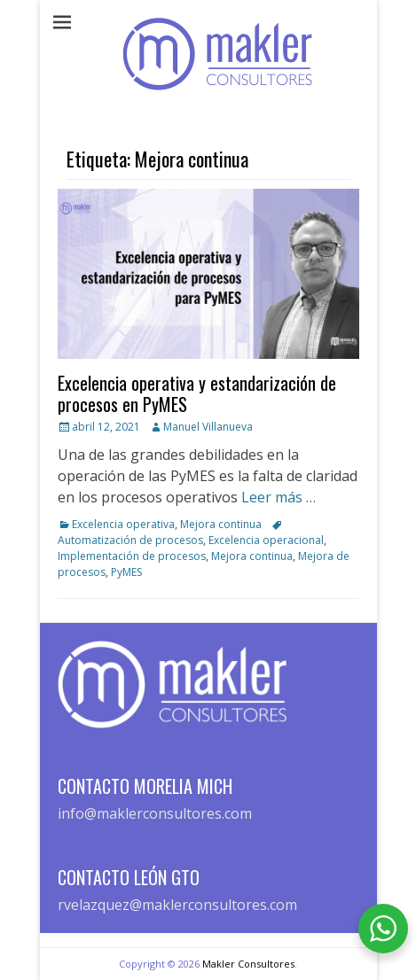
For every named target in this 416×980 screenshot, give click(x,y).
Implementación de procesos (132, 556)
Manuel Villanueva (208, 427)
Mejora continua (221, 524)
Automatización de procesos (130, 540)
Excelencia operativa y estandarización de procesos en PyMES (197, 393)
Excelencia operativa (123, 524)
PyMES (126, 572)
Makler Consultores (248, 964)
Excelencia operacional (266, 540)
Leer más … (279, 497)
